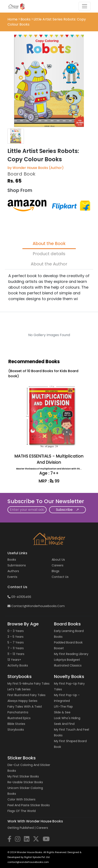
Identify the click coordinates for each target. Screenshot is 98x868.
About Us (58, 560)
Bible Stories (16, 724)
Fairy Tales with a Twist (25, 707)
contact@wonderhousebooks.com (36, 606)
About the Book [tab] (49, 243)
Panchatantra (18, 712)
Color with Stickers (21, 799)
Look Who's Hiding (67, 718)
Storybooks (16, 730)
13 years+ (14, 660)
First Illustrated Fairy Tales (26, 695)
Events (12, 577)
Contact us (60, 577)
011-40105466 (19, 597)
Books (26, 19)
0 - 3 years (16, 631)
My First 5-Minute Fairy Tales (29, 684)
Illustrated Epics (19, 718)
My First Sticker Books (23, 776)
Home (13, 19)
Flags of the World (22, 811)
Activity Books (18, 665)
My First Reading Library (71, 654)
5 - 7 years (16, 642)
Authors (13, 571)
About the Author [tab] (49, 264)
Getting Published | (22, 828)
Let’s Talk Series (19, 689)
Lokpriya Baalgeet (67, 660)
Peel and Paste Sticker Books (29, 805)
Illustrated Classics (68, 665)
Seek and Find (64, 724)
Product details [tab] (49, 254)
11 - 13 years (16, 654)
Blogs (56, 571)
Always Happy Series (22, 701)
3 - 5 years (15, 637)
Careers (58, 565)
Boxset (59, 648)
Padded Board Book (68, 642)
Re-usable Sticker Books (25, 782)
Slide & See (62, 712)
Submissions (17, 565)
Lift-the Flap (63, 707)
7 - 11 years (16, 648)
